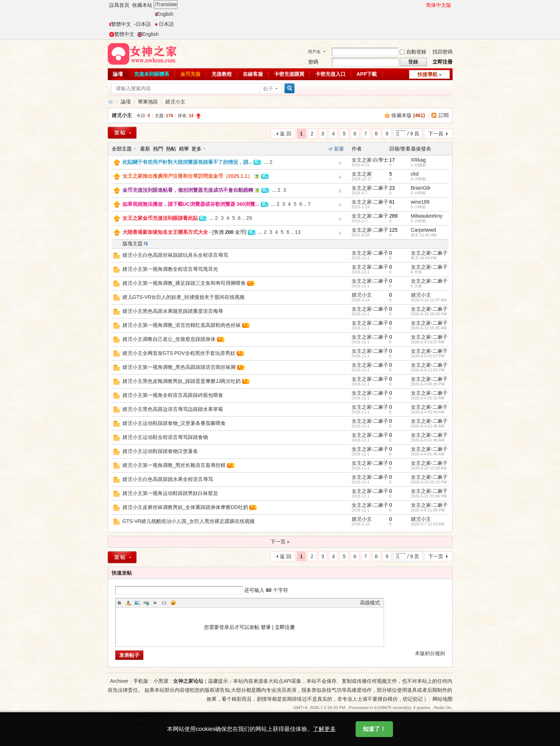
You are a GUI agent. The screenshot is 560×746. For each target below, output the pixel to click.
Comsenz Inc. (146, 724)
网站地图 (443, 699)
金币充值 (190, 74)
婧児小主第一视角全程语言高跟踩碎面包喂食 (173, 395)
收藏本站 (142, 5)
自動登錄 (413, 52)
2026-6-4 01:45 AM (428, 454)
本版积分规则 (430, 653)
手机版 (141, 681)
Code (164, 603)
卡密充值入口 (330, 74)
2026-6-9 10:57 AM (428, 342)
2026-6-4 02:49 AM (428, 412)
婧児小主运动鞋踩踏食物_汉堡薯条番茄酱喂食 (174, 423)
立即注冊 (443, 62)
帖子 (268, 89)
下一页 (436, 556)
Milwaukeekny (427, 216)
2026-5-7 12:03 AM (428, 524)
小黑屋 (161, 681)
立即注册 (285, 627)
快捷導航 (427, 74)
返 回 (286, 134)
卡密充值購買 (289, 74)
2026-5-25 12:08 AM (429, 468)
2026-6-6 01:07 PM (428, 356)
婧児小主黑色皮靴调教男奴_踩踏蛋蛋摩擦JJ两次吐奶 (182, 381)
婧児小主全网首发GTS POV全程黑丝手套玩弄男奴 (179, 353)
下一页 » (280, 542)
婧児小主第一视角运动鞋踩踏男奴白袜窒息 (170, 493)
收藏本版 (408, 115)
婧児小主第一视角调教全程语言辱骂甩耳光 (170, 269)
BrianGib (421, 188)
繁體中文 (120, 24)
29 (249, 218)
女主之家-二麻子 (370, 188)
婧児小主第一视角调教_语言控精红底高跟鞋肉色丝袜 (182, 325)
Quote (155, 603)
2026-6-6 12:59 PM (428, 370)
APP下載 (367, 74)
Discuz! (144, 715)
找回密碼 (443, 52)
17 (392, 160)
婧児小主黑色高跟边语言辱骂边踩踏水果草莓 (173, 409)
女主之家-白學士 (370, 160)
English (164, 14)
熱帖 (171, 149)
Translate (166, 4)
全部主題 (122, 149)
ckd (415, 174)
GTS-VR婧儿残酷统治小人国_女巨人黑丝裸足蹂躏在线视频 (189, 521)
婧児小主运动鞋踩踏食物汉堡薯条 (160, 451)
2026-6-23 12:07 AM (429, 300)
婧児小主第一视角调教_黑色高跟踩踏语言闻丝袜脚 (179, 367)
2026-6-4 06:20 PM (428, 384)
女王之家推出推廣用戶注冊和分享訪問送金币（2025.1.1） (188, 176)
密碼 (313, 62)
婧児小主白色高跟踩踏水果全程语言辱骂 (168, 479)
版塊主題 (133, 244)
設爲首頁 (119, 5)
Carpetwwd (424, 230)
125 (394, 230)
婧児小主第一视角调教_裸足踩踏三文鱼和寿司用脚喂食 (184, 283)
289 (394, 216)
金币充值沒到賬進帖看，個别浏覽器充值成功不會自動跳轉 (188, 190)
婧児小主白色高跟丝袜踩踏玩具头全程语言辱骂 (175, 255)
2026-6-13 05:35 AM (429, 328)
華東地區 (148, 102)
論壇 (118, 74)
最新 (145, 149)
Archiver (119, 681)
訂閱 (444, 115)
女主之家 (362, 174)
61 (392, 202)
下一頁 (436, 134)
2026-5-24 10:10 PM (429, 482)
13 (298, 232)
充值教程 (222, 74)
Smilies (173, 603)
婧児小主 (175, 102)
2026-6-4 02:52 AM (428, 398)
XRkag (418, 160)
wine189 (420, 202)
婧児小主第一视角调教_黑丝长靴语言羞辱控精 (174, 465)
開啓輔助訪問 (423, 5)
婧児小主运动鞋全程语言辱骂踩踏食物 (165, 437)
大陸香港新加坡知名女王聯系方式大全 (165, 232)
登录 (266, 627)
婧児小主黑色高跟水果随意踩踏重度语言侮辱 (173, 311)
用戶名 (314, 52)
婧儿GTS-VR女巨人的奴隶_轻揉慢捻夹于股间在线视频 (184, 297)
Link (146, 603)
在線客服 (253, 74)
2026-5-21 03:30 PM (429, 496)
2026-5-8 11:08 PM (428, 510)
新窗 (339, 149)
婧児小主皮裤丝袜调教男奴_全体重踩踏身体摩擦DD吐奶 (185, 507)
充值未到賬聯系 (152, 74)
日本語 (142, 24)
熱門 (158, 149)
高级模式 (370, 603)
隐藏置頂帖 (340, 163)
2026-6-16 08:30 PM (429, 314)
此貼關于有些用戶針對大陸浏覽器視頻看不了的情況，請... (188, 162)
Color (128, 603)
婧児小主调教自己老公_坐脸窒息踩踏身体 (169, 339)
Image (137, 603)
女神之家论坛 (188, 681)
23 (392, 188)
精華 (184, 149)
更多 (196, 149)
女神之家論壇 (111, 102)
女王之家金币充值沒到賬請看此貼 (160, 218)
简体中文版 (439, 5)
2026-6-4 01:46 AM (428, 426)
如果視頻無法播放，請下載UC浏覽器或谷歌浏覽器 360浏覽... (191, 204)
